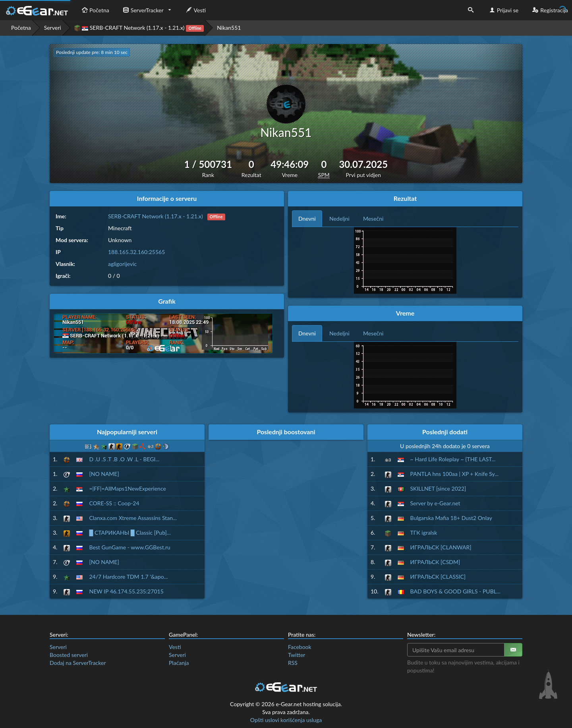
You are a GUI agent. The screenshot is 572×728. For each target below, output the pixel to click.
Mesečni (373, 219)
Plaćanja (179, 663)
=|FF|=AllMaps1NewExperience (127, 488)
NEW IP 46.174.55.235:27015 (126, 591)
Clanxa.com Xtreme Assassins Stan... (133, 518)
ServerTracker (142, 10)
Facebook (300, 647)
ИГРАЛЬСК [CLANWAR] (441, 547)
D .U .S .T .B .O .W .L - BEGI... (124, 459)
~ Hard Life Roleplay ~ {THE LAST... (453, 459)
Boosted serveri (69, 655)
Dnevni (307, 219)
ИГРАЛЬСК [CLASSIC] (438, 577)
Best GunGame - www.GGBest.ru (129, 547)
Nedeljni (339, 219)
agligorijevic (122, 264)
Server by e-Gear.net (435, 503)
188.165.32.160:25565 (136, 252)
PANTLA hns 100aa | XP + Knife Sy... (455, 474)
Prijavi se (503, 10)
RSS (293, 663)
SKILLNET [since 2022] (438, 488)
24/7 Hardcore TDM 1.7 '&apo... (128, 577)
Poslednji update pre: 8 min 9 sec (90, 52)
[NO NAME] (104, 474)
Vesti (195, 10)
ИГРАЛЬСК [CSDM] (435, 562)
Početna (95, 10)
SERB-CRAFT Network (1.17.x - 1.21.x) (139, 28)
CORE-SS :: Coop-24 (114, 503)
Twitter (297, 655)
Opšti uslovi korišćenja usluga (286, 720)
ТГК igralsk (424, 533)
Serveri (53, 28)
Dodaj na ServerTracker (78, 663)
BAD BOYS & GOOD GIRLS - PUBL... (455, 591)
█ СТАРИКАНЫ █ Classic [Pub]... (130, 533)
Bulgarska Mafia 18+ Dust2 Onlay (451, 518)
